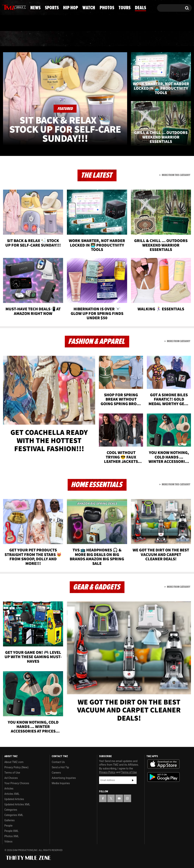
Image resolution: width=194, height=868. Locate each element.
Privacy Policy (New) (16, 767)
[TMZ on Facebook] (5, 7)
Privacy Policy (107, 772)
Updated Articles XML (17, 804)
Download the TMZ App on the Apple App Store (163, 764)
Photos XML (12, 836)
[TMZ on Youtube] (18, 7)
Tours (153, 39)
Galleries (9, 820)
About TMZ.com (14, 762)
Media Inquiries (61, 783)
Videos (8, 842)
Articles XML (12, 794)
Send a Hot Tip (60, 767)
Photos (125, 39)
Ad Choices (11, 778)
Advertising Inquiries (64, 778)
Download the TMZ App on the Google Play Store (163, 777)
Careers (56, 773)
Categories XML (14, 815)
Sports (38, 39)
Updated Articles (14, 799)
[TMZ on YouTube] (119, 798)
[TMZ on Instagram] (25, 7)
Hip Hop (68, 39)
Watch (96, 39)
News (11, 39)
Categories (11, 810)
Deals (178, 39)
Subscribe (133, 780)
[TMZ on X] (11, 7)
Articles (9, 789)
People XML (11, 831)
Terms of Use (12, 773)
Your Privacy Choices (17, 783)
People (8, 826)
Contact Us (58, 762)
